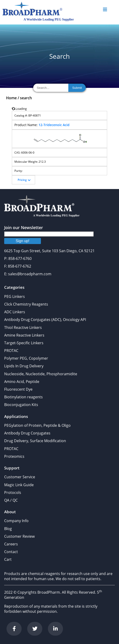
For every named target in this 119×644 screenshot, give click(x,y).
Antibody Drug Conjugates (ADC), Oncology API (45, 320)
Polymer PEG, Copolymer (26, 358)
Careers (11, 544)
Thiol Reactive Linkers (23, 327)
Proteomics (14, 456)
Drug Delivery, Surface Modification (35, 441)
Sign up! (23, 241)
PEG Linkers (15, 296)
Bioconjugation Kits (21, 405)
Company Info (16, 521)
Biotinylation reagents (23, 397)
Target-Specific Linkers (24, 343)
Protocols (13, 492)
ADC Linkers (15, 312)
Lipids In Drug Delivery (24, 366)
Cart (8, 559)
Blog (8, 529)
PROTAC (11, 351)
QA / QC (11, 500)
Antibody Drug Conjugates (27, 433)
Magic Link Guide (19, 485)
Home (11, 98)
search (26, 98)
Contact (11, 552)
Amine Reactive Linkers (24, 335)
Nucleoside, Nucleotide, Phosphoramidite (41, 374)
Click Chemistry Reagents (26, 304)
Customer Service (20, 477)
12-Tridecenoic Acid (54, 125)
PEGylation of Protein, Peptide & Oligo (37, 425)
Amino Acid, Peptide (22, 382)
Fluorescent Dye (18, 389)
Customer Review (19, 536)
